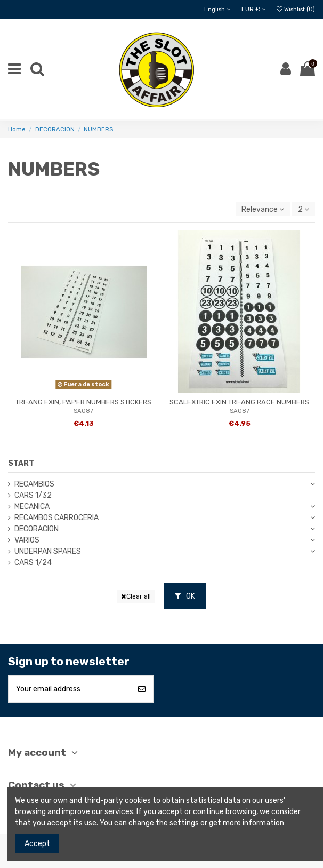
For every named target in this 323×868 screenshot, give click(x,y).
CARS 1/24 (33, 563)
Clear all (136, 596)
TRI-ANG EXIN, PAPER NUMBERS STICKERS (83, 402)
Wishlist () (296, 9)
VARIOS (27, 540)
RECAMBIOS (34, 484)
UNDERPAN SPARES (48, 551)
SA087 (83, 411)
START (21, 463)
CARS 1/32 (33, 495)
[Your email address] (70, 689)
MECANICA (32, 507)
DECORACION (37, 529)
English (217, 9)
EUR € (253, 9)
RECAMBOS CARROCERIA (56, 518)
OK (185, 596)
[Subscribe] (142, 689)
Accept (37, 844)
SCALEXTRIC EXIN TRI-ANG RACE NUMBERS (239, 402)
